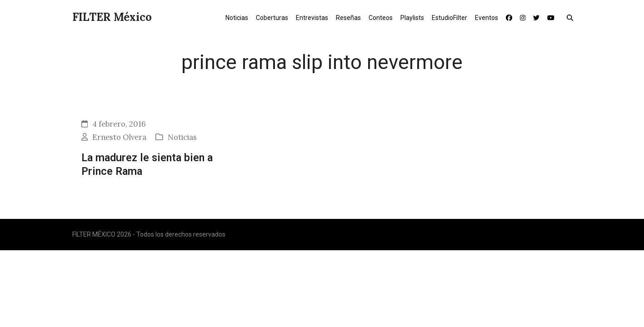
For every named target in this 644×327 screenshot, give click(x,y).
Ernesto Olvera (119, 137)
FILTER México (112, 17)
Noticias (182, 137)
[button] (572, 17)
